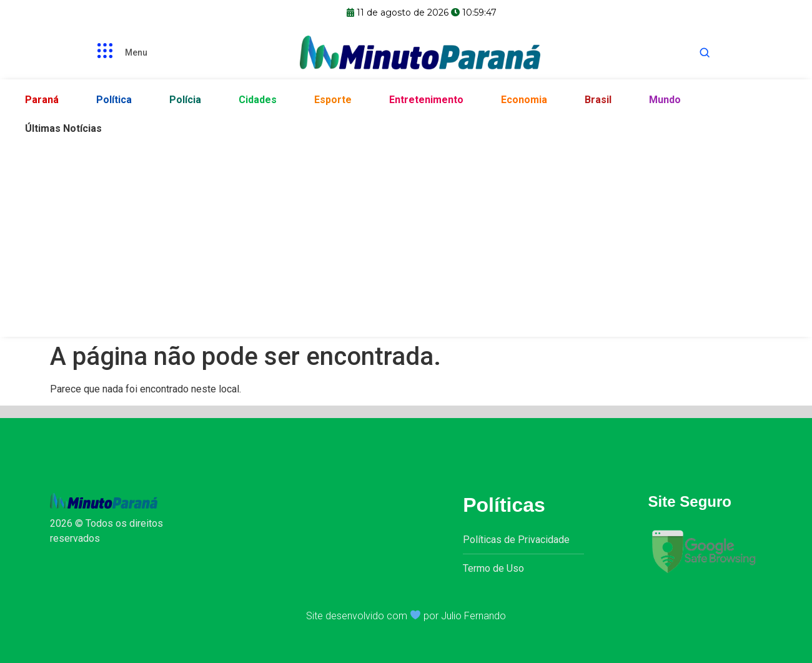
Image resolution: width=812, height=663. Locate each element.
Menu (136, 52)
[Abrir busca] (705, 52)
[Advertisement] (406, 237)
